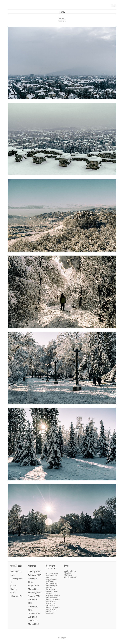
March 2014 (33, 589)
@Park (13, 586)
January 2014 (34, 596)
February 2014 (35, 593)
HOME (62, 12)
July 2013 (32, 617)
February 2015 (35, 575)
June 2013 (33, 620)
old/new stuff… (17, 596)
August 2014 (34, 586)
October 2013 (34, 613)
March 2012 (33, 624)
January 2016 (34, 572)
